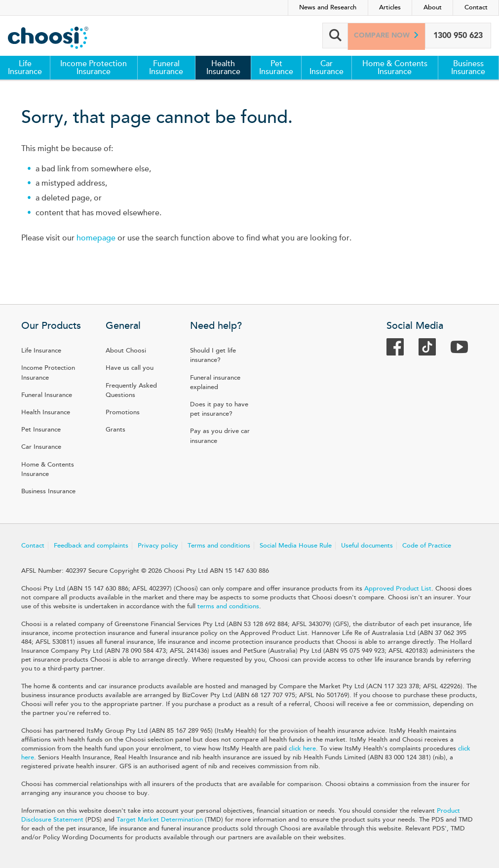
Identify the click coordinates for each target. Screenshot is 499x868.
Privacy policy (158, 546)
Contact (476, 7)
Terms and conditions (219, 546)
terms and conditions (228, 606)
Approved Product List (398, 589)
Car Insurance (326, 68)
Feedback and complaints (91, 546)
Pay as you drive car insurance (220, 436)
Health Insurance (223, 68)
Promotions (123, 412)
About (433, 7)
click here (302, 749)
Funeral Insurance (166, 68)
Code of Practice (427, 546)
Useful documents (367, 546)
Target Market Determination (160, 820)
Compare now (381, 35)
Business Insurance (468, 68)
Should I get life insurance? (213, 355)
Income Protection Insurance (94, 68)
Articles (390, 7)
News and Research (328, 7)
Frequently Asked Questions (131, 390)
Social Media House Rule (296, 546)
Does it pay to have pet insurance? (219, 409)
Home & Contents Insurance (395, 68)
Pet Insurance (276, 68)
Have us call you (130, 368)
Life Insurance (25, 68)
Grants (115, 430)
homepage (96, 238)
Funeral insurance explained (215, 382)
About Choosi (126, 351)
